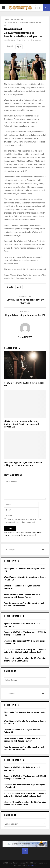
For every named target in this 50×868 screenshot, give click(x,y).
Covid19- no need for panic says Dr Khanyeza (25, 301)
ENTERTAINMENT (10, 29)
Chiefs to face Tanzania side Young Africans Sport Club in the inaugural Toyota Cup (21, 424)
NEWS (19, 29)
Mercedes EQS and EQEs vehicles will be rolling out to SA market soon (23, 464)
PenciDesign (32, 865)
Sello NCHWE (11, 40)
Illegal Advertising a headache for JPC (25, 315)
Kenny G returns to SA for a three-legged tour (24, 384)
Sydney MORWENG (12, 624)
